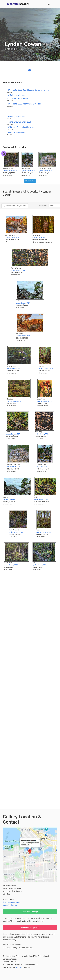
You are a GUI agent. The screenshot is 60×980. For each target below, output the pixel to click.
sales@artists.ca (10, 905)
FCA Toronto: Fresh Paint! (17, 98)
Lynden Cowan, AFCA (10, 171)
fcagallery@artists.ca (12, 902)
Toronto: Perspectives (16, 133)
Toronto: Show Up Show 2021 (19, 122)
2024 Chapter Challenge (16, 117)
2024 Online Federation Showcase (21, 127)
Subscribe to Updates (30, 928)
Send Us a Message (30, 912)
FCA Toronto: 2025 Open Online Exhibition (24, 104)
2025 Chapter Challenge (16, 95)
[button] (49, 4)
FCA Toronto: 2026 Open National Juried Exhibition (28, 90)
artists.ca (20, 967)
